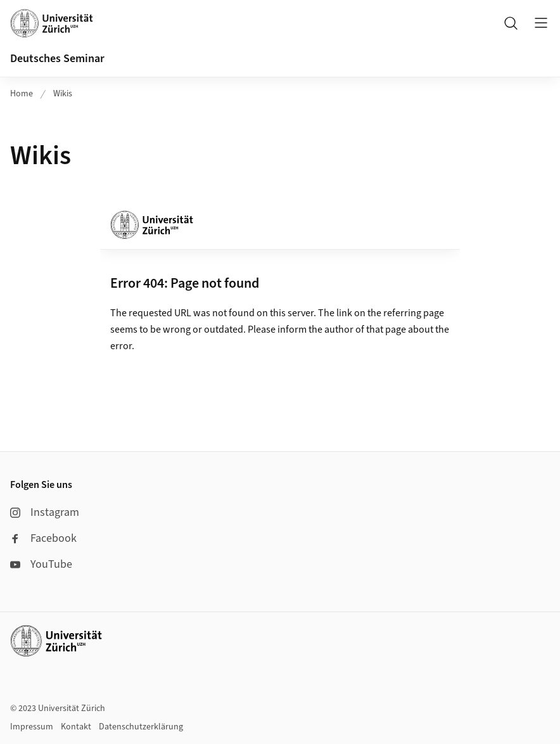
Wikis (63, 94)
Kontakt (76, 727)
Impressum (32, 727)
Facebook (43, 538)
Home (22, 94)
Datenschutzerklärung (141, 727)
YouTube (41, 564)
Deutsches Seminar (57, 59)
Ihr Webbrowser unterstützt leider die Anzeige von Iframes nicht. (280, 301)
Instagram (45, 512)
